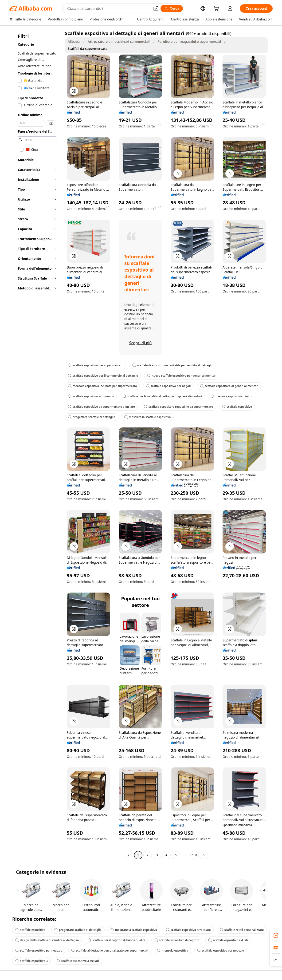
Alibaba (74, 41)
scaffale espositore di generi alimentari (229, 386)
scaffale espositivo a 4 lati (228, 940)
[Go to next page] (204, 855)
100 (195, 855)
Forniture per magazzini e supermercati (189, 41)
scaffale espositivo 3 (31, 961)
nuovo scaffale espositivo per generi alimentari (182, 376)
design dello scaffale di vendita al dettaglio (47, 940)
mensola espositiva (172, 950)
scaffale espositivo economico (91, 396)
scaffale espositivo (237, 407)
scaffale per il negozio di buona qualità (117, 940)
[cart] (217, 9)
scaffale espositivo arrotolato (188, 930)
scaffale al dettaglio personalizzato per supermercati (110, 950)
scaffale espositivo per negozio (39, 950)
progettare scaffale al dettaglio (92, 417)
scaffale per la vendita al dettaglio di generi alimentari (162, 396)
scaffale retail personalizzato (242, 930)
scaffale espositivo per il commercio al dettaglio (103, 376)
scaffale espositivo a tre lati (78, 961)
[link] (276, 935)
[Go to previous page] (129, 855)
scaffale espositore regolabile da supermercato (178, 407)
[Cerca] (172, 8)
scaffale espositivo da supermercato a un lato (101, 407)
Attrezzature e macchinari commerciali (119, 41)
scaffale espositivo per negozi (168, 386)
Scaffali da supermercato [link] (88, 49)
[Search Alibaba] (108, 8)
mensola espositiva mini (230, 396)
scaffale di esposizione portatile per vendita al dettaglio (173, 365)
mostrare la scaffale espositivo (147, 417)
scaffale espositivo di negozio (177, 940)
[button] (156, 8)
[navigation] (36, 445)
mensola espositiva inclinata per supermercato (102, 386)
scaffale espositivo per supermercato (96, 365)
